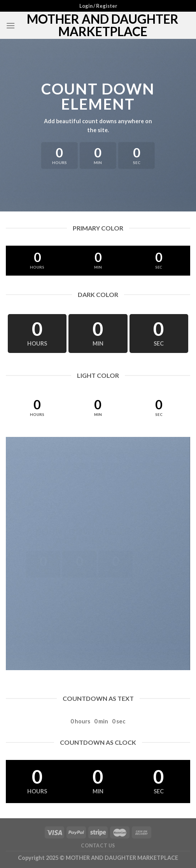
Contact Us (98, 846)
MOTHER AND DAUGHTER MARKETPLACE (103, 25)
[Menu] (10, 25)
